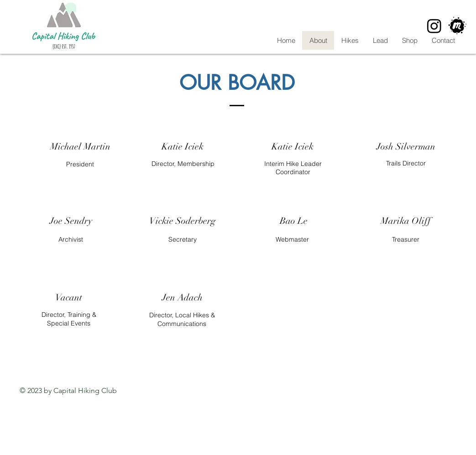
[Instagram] (434, 26)
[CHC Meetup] (458, 26)
